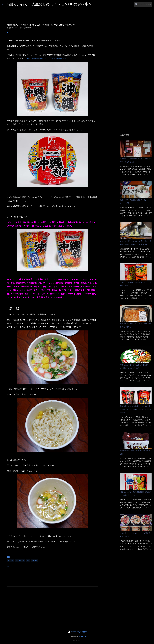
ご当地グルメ (20, 561)
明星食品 (35, 561)
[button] (8, 33)
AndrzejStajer (83, 636)
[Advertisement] (52, 609)
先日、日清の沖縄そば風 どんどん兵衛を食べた (47, 58)
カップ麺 (11, 561)
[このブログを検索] (140, 4)
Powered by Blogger (77, 632)
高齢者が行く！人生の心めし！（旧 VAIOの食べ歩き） (51, 4)
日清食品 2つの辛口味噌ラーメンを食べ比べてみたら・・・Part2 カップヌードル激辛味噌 (136, 409)
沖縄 (28, 561)
